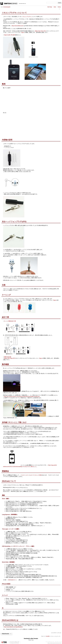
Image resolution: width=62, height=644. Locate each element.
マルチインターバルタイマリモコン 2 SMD (31, 475)
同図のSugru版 (7, 357)
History (59, 7)
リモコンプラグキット (27, 17)
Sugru (22, 32)
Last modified (54, 633)
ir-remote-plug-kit (7, 7)
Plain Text (31, 640)
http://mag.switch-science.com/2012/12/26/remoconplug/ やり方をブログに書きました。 (30, 466)
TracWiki (48, 636)
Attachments (7, 634)
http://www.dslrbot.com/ (17, 26)
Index (55, 7)
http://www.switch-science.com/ (55, 643)
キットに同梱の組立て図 (9, 321)
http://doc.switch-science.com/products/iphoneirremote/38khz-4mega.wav (21, 397)
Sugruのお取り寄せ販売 (9, 35)
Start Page (50, 7)
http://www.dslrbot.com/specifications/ (13, 627)
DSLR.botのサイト (12, 580)
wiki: (2, 7)
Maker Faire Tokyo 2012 (40, 31)
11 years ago (59, 633)
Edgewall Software (15, 643)
